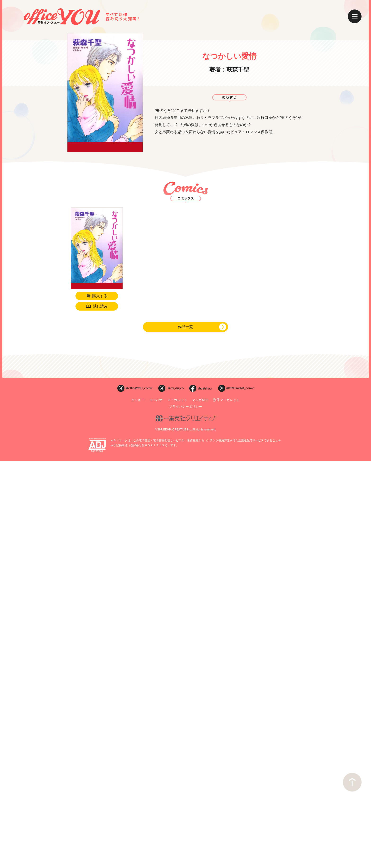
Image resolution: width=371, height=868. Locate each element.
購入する (100, 296)
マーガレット (177, 400)
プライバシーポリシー (185, 407)
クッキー (138, 400)
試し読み (100, 306)
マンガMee (200, 400)
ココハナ (156, 400)
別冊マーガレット (226, 400)
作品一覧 (185, 327)
